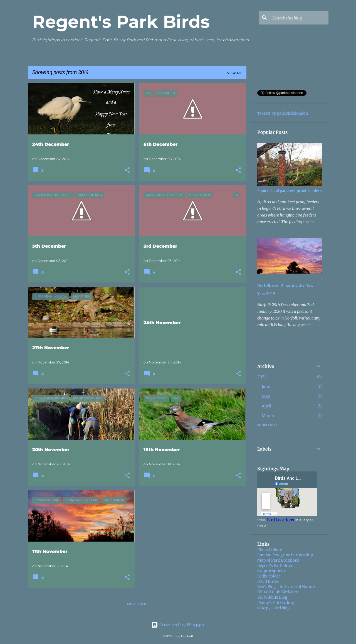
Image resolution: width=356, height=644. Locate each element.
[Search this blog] (299, 18)
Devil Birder (268, 581)
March (268, 416)
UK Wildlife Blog (272, 597)
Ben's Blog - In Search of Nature (286, 587)
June (266, 387)
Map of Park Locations (278, 560)
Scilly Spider (269, 576)
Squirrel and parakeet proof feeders (289, 191)
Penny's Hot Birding (276, 603)
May (266, 396)
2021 (262, 377)
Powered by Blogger (178, 625)
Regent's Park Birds (121, 22)
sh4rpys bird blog (273, 608)
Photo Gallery (270, 550)
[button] (127, 170)
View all (235, 73)
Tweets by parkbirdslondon (283, 113)
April (266, 406)
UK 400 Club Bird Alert (278, 592)
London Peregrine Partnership (285, 555)
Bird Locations (280, 520)
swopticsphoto (271, 571)
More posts (137, 604)
